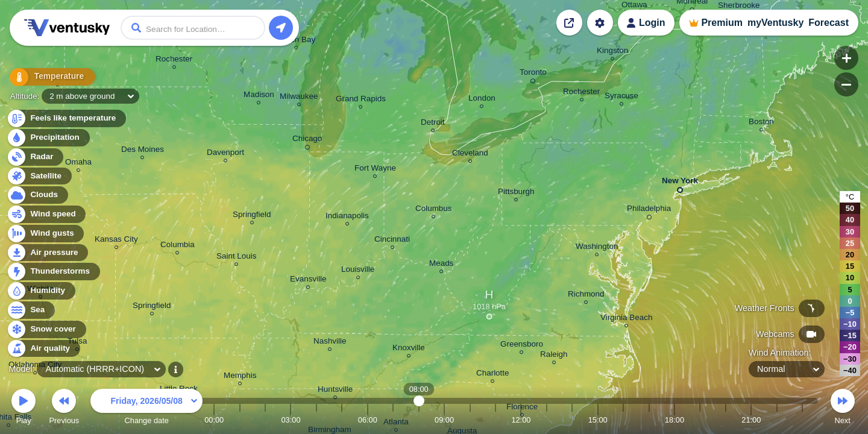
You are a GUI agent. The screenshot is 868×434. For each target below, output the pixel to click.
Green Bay (296, 41)
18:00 (675, 420)
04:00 (316, 420)
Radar (35, 157)
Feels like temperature (66, 118)
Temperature (48, 78)
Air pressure (47, 253)
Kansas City (116, 241)
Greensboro (522, 346)
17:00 (649, 420)
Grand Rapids (361, 100)
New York (680, 183)
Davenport (225, 154)
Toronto (533, 74)
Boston (761, 123)
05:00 (342, 420)
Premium (722, 23)
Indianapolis (347, 217)
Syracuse (621, 97)
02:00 (265, 420)
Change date (146, 408)
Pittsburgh (516, 193)
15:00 (598, 420)
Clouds (37, 195)
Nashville (330, 343)
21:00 (751, 420)
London (482, 100)
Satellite (39, 176)
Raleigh (554, 356)
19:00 (700, 420)
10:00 (470, 420)
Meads (441, 265)
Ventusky (65, 28)
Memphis (240, 377)
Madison (259, 96)
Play (24, 408)
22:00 (777, 420)
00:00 (214, 420)
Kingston (612, 52)
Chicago (307, 140)
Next (843, 408)
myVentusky (775, 23)
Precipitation (48, 138)
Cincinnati (392, 241)
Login (652, 23)
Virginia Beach (626, 319)
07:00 (393, 420)
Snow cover (46, 329)
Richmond (586, 296)
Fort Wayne (375, 170)
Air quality (43, 349)
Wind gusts (45, 234)
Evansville (308, 281)
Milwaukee (299, 98)
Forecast (829, 23)
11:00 (495, 420)
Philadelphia (649, 210)
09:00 (444, 420)
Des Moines (143, 151)
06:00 (368, 420)
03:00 (291, 420)
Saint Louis (237, 258)
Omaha (78, 164)
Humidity (41, 291)
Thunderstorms (53, 272)
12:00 (521, 420)
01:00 (240, 420)
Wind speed (46, 214)
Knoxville (409, 349)
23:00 (802, 420)
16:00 (623, 420)
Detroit (433, 124)
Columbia (178, 246)
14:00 (572, 420)
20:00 (726, 420)
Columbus (434, 210)
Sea (30, 310)
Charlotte (493, 375)
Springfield (152, 307)
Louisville (358, 271)
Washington (597, 248)
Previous (64, 408)
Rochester (174, 61)
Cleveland (470, 155)
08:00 (419, 420)
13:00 (547, 420)
